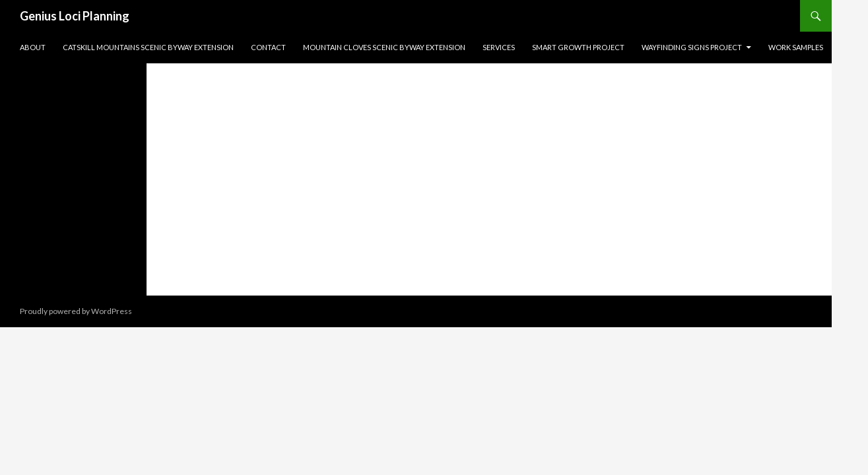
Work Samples (796, 47)
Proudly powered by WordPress (76, 311)
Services (499, 47)
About (33, 47)
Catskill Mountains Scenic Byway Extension (148, 47)
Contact (268, 47)
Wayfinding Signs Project (692, 47)
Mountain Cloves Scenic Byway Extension (384, 47)
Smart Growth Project (578, 47)
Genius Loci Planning (75, 16)
